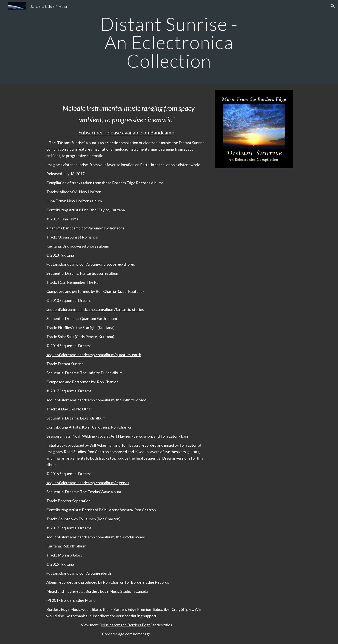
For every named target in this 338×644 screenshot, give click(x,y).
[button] (333, 6)
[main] (169, 42)
